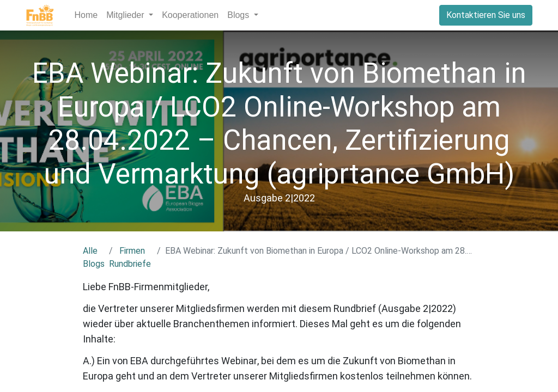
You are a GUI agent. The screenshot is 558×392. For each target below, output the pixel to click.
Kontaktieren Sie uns (486, 15)
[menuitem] (86, 15)
